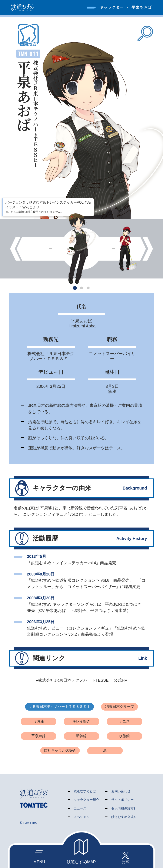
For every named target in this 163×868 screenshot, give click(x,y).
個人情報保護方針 (124, 808)
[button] (75, 288)
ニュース (80, 808)
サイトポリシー (122, 800)
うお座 (39, 721)
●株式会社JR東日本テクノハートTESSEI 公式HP (81, 680)
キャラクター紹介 (86, 800)
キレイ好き (81, 721)
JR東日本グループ (119, 707)
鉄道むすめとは (85, 791)
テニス (124, 721)
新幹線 (81, 736)
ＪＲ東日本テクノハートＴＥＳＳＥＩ (59, 707)
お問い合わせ (121, 791)
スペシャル (82, 817)
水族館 (124, 736)
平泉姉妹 (39, 736)
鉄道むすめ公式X (124, 817)
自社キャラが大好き (60, 750)
